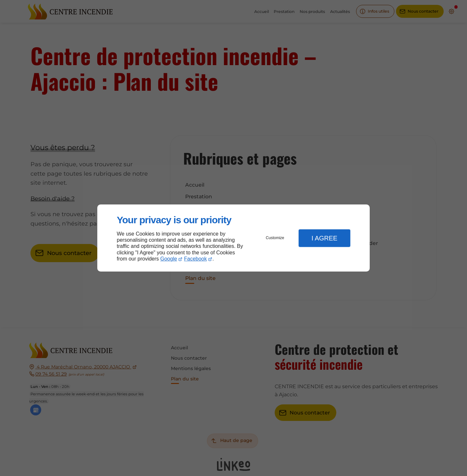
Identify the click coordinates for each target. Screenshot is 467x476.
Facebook (196, 259)
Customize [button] (275, 238)
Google (169, 259)
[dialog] (233, 238)
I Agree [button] (324, 238)
